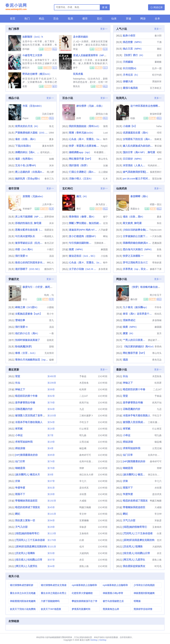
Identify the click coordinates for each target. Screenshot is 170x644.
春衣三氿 (49, 179)
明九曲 (83, 435)
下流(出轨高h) (23, 146)
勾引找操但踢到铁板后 (81, 243)
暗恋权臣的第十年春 (26, 396)
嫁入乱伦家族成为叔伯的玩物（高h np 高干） (138, 146)
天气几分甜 (21, 527)
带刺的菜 (157, 263)
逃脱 (125, 360)
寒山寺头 (103, 159)
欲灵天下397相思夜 (51, 609)
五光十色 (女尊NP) (25, 165)
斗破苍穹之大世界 (32, 55)
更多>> (104, 29)
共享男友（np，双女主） (136, 269)
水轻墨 (83, 494)
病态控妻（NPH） (133, 42)
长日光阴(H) (130, 68)
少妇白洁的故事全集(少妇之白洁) (136, 230)
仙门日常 (20, 461)
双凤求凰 (78, 74)
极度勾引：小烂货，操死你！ (39, 287)
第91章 (51, 488)
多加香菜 (103, 269)
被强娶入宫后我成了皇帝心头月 (33, 415)
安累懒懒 (84, 520)
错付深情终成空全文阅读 (54, 585)
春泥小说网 (16, 7)
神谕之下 (20, 389)
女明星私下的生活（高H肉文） (138, 139)
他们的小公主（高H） (27, 333)
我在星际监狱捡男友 (134, 566)
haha (159, 126)
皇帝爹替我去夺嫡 (25, 402)
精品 (42, 19)
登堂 (18, 376)
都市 (85, 19)
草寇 (75, 49)
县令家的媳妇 (81, 37)
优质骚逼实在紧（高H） (136, 133)
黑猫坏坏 (157, 81)
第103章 (52, 416)
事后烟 (158, 146)
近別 (105, 223)
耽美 (71, 19)
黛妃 (159, 49)
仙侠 (114, 19)
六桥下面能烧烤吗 (50, 601)
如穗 (51, 159)
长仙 (18, 383)
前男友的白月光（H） (27, 126)
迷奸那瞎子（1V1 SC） (28, 269)
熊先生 (77, 86)
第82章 (51, 396)
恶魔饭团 (157, 243)
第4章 (50, 448)
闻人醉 (50, 172)
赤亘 (82, 560)
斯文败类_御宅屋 (132, 223)
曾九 (51, 320)
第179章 (52, 540)
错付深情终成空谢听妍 (22, 585)
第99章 (51, 389)
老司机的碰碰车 (47, 152)
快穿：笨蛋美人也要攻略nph (84, 146)
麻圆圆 (104, 249)
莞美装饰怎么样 (111, 609)
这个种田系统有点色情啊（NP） (148, 106)
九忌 (82, 409)
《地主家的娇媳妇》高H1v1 (138, 346)
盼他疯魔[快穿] (23, 346)
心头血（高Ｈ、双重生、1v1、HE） (86, 139)
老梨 (25, 86)
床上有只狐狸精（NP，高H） (29, 217)
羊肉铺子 (27, 209)
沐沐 (51, 165)
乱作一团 (157, 68)
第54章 (51, 422)
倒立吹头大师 (86, 475)
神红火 (50, 263)
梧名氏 (158, 314)
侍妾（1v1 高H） (25, 249)
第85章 (51, 455)
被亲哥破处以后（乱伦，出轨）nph (29, 243)
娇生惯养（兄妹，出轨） (90, 106)
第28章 (51, 494)
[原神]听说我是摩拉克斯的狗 (31, 546)
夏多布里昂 (48, 146)
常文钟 (83, 514)
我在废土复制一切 (25, 520)
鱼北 (51, 126)
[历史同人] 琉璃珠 (25, 553)
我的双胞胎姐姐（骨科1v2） (85, 126)
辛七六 (83, 481)
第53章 (51, 553)
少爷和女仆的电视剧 (144, 585)
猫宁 (105, 217)
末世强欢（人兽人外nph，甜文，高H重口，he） (135, 165)
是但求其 (84, 488)
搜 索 (105, 7)
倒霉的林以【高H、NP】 (27, 152)
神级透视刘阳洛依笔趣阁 (23, 601)
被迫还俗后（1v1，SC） (83, 256)
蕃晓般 (158, 62)
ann (160, 159)
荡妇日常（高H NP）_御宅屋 (139, 152)
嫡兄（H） (82, 196)
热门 (27, 19)
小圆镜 (50, 307)
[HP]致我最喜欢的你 (26, 455)
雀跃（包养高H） (25, 159)
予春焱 (83, 376)
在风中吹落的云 (87, 461)
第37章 (51, 481)
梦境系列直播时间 (81, 609)
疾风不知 (84, 403)
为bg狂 (104, 146)
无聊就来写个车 (101, 243)
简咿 (82, 468)
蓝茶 (159, 55)
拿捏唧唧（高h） (140, 196)
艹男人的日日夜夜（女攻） (135, 340)
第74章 (51, 461)
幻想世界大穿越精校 (82, 593)
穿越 (128, 19)
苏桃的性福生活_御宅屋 (28, 223)
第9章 (50, 475)
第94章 (51, 409)
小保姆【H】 (130, 126)
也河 (82, 547)
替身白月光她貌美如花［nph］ (32, 360)
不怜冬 (158, 307)
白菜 (82, 540)
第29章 (51, 527)
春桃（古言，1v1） (26, 353)
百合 (56, 19)
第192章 (52, 501)
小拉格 (104, 256)
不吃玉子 (84, 422)
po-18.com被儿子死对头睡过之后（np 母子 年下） (137, 179)
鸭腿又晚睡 (85, 507)
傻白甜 (134, 299)
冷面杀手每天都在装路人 (29, 422)
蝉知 (105, 236)
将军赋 (19, 429)
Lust (105, 133)
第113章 (52, 533)
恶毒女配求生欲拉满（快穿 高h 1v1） (29, 230)
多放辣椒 (157, 320)
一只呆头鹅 (156, 236)
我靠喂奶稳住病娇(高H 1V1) (137, 243)
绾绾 (159, 133)
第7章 (50, 435)
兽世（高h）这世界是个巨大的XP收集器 (138, 314)
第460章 (52, 376)
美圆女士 (135, 209)
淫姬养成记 (129, 320)
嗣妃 (18, 514)
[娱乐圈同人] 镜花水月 (27, 474)
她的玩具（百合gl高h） (28, 179)
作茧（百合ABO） (33, 106)
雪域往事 (20, 320)
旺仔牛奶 (157, 75)
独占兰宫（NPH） (133, 49)
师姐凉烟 (20, 448)
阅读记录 (158, 7)
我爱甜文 (49, 230)
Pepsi (25, 118)
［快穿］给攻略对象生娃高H (146, 287)
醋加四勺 (49, 269)
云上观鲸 (103, 172)
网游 (143, 19)
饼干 (75, 68)
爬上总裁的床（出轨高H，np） (31, 172)
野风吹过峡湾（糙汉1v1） (37, 74)
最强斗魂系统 (130, 88)
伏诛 (18, 481)
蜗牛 (105, 139)
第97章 (51, 560)
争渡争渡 (20, 488)
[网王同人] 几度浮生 (26, 566)
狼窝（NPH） (77, 249)
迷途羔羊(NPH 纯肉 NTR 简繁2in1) (83, 230)
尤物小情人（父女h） (81, 179)
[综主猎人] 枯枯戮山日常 (29, 560)
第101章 (52, 547)
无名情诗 (49, 353)
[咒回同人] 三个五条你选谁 (30, 540)
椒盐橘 (83, 448)
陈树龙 (158, 139)
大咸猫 (83, 501)
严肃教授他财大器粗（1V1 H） (32, 133)
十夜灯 (50, 249)
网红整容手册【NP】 (81, 159)
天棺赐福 (128, 62)
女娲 (105, 165)
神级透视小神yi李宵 (113, 593)
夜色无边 (157, 360)
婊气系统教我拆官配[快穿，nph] (136, 172)
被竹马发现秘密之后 (113, 601)
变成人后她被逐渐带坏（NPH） (91, 55)
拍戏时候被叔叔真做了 (28, 340)
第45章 (51, 507)
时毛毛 (158, 566)
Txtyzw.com (155, 230)
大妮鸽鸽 (84, 553)
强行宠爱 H (21, 256)
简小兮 (50, 314)
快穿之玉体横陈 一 (133, 256)
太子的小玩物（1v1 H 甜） (83, 269)
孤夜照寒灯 (156, 172)
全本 (157, 19)
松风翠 (83, 389)
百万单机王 (156, 88)
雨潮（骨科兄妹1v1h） (82, 133)
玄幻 (99, 19)
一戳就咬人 (48, 236)
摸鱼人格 (84, 566)
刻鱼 (159, 249)
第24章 (51, 429)
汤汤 (51, 256)
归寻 (79, 118)
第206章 (52, 383)
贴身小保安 (129, 36)
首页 (13, 19)
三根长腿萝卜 (86, 416)
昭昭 (159, 152)
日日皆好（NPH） (133, 159)
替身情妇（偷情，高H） (82, 217)
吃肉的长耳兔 (155, 165)
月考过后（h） (131, 75)
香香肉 (158, 347)
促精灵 (50, 340)
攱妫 (133, 118)
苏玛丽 (26, 49)
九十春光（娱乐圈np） (136, 307)
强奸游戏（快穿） (79, 165)
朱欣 (159, 223)
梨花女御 (157, 179)
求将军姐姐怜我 (24, 442)
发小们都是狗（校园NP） (83, 236)
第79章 (51, 403)
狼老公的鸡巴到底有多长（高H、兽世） (31, 262)
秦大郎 (158, 36)
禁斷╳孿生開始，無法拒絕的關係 (86, 223)
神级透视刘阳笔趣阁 (144, 593)
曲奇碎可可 (85, 455)
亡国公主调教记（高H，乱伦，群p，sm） (83, 172)
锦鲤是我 (20, 468)
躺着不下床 (156, 269)
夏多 (51, 139)
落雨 (105, 126)
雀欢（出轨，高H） (26, 139)
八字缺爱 (103, 230)
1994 (51, 133)
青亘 (159, 256)
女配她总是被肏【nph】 (29, 314)
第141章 (52, 514)
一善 (51, 333)
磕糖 (51, 360)
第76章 (51, 468)
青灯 (79, 209)
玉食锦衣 (84, 533)
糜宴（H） (129, 333)
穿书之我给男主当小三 (135, 262)
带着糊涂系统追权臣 (26, 501)
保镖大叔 (128, 81)
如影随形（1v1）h (33, 37)
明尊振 (137, 601)
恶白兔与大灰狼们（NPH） (138, 249)
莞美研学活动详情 (143, 609)
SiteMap (94, 640)
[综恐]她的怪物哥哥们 (27, 533)
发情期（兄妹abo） (34, 196)
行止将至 (84, 429)
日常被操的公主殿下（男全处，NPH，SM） (136, 236)
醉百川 (26, 68)
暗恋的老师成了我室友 (28, 507)
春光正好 (49, 243)
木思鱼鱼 (84, 383)
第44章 (51, 566)
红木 (105, 179)
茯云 (25, 299)
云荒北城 (84, 442)
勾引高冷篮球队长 (25, 236)
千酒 (159, 42)
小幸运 (19, 435)
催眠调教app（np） (80, 152)
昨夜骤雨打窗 (101, 152)
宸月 (159, 333)
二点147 (84, 396)
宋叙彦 (83, 527)
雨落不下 (20, 494)
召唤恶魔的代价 (24, 409)
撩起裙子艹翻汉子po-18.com (155, 340)
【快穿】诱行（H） (134, 55)
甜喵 (51, 347)
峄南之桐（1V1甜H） (27, 307)
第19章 (51, 442)
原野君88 (49, 217)
